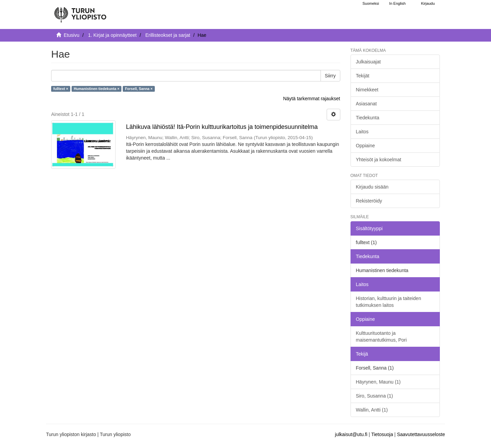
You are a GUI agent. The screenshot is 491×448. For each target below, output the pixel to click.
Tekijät (363, 76)
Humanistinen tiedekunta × (96, 89)
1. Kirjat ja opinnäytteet (112, 35)
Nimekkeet (367, 90)
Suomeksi (371, 3)
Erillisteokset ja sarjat (168, 35)
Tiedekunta (368, 118)
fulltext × (61, 89)
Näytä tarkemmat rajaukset (311, 99)
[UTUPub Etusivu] (80, 12)
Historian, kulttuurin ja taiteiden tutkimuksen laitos (389, 302)
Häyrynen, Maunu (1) (378, 382)
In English (397, 3)
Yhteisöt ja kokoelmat (379, 160)
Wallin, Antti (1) (372, 410)
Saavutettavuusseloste (421, 434)
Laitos (362, 132)
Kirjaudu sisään (372, 187)
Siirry (330, 76)
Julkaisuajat (368, 62)
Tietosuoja (382, 434)
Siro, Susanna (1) (375, 396)
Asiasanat (366, 104)
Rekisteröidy (369, 201)
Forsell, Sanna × (139, 89)
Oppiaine (366, 146)
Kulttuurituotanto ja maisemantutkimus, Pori (381, 337)
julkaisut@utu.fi (351, 434)
